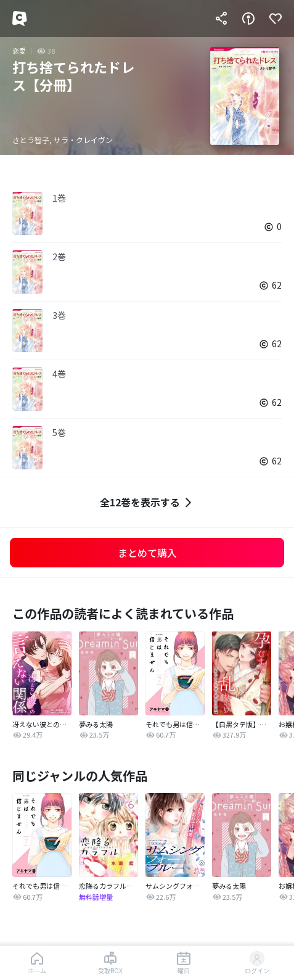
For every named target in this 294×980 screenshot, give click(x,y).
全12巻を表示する (147, 502)
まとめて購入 (147, 553)
